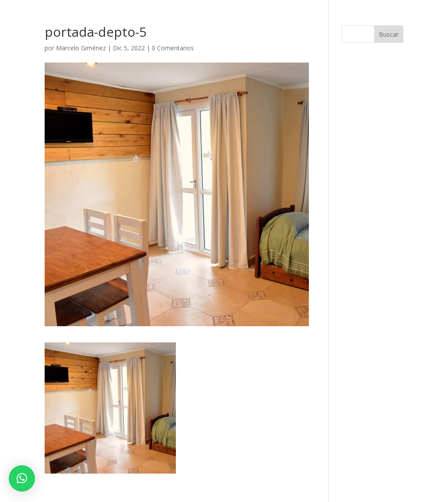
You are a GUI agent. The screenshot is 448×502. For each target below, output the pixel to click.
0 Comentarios (173, 48)
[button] (22, 478)
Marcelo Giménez (81, 48)
